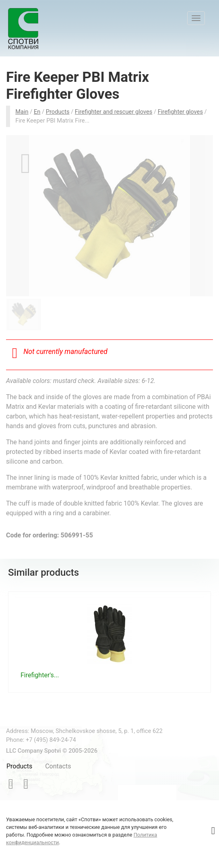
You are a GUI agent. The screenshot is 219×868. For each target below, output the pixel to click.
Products (19, 766)
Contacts (58, 766)
